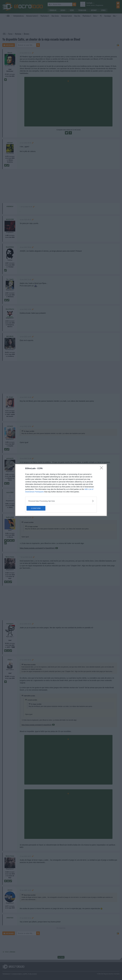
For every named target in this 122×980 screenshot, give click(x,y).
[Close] (102, 469)
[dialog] (61, 490)
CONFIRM (38, 508)
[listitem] (61, 501)
